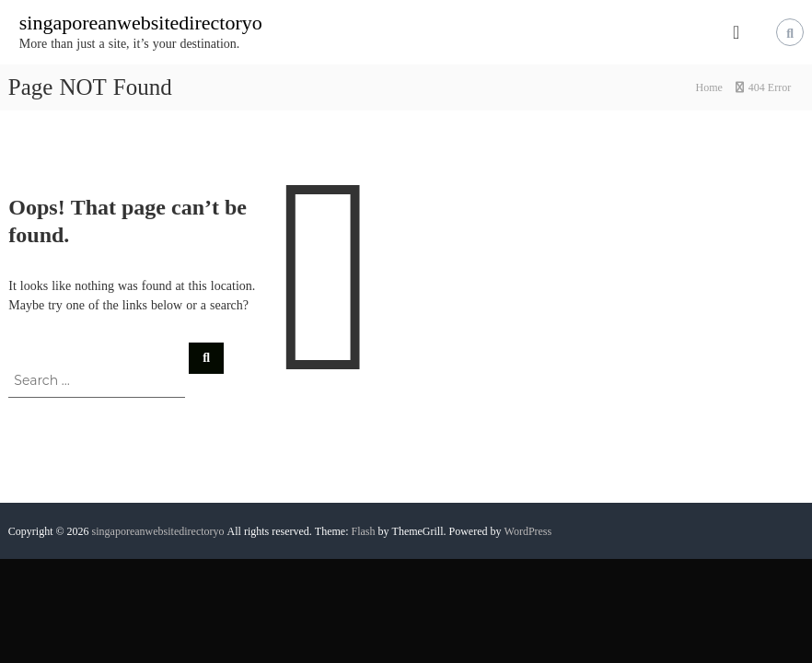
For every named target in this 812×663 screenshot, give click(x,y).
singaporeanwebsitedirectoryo (141, 23)
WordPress (528, 531)
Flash (364, 531)
